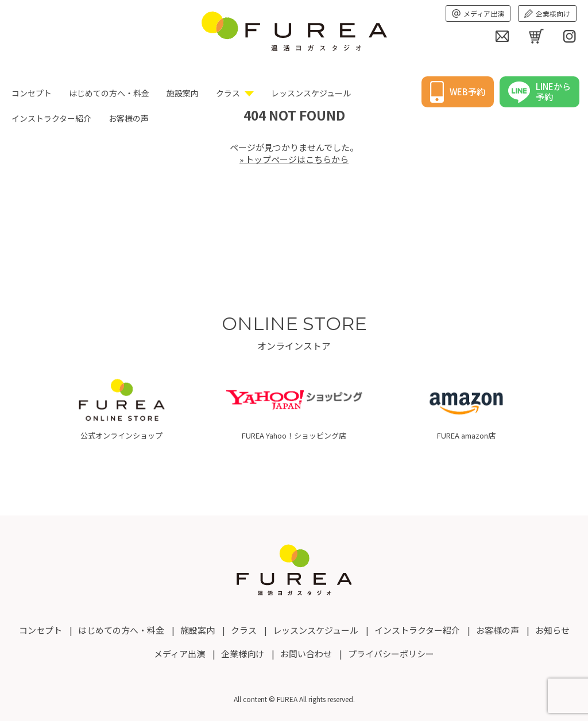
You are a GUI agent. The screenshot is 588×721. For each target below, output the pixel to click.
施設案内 (183, 93)
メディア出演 (478, 13)
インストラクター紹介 (417, 630)
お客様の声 (498, 630)
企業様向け (547, 13)
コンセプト (32, 93)
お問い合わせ (306, 654)
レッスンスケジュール (311, 93)
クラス (228, 93)
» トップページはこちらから (294, 159)
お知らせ (552, 630)
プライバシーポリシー (391, 654)
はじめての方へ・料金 (109, 93)
